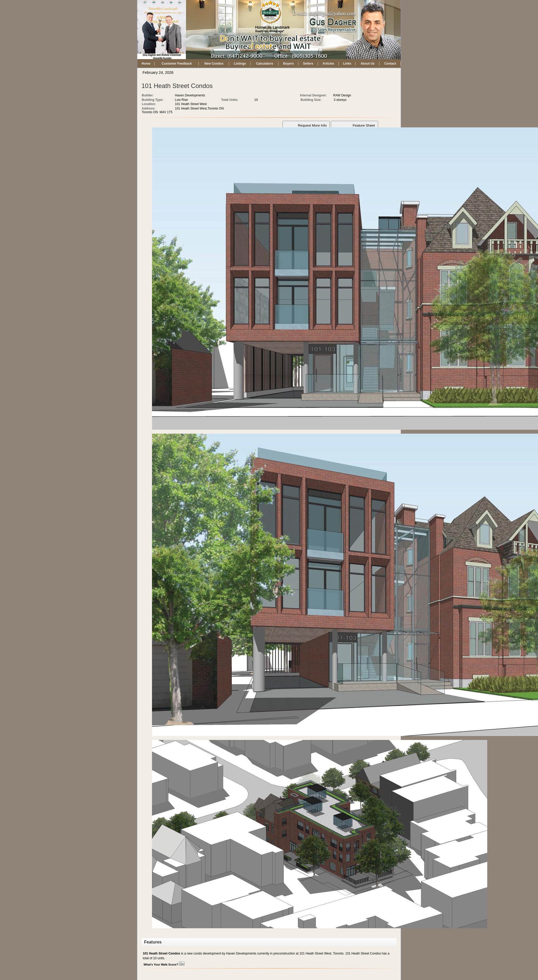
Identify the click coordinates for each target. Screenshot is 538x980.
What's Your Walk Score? (164, 965)
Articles (328, 64)
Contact (390, 64)
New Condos (214, 64)
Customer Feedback (177, 64)
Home (146, 64)
